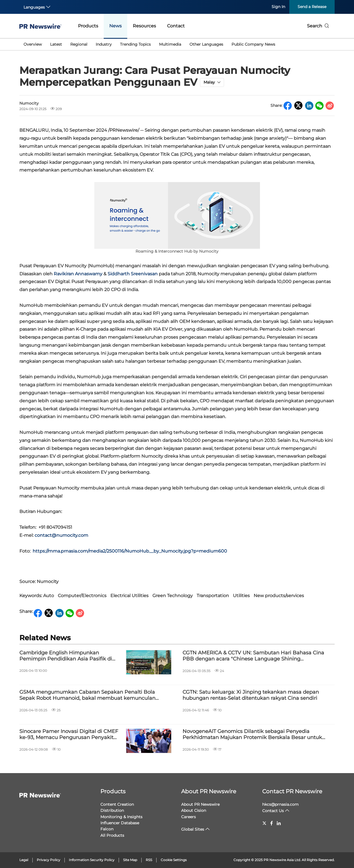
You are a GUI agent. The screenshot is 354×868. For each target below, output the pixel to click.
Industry (104, 44)
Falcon (107, 829)
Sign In (278, 7)
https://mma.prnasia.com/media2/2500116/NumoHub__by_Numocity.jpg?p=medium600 (130, 551)
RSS (149, 860)
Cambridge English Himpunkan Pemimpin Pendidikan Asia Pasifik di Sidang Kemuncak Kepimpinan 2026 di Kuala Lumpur (68, 656)
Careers (188, 817)
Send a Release (312, 7)
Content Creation (117, 804)
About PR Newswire (209, 791)
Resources (144, 26)
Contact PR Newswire (292, 791)
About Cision (194, 810)
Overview (33, 44)
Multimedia (170, 44)
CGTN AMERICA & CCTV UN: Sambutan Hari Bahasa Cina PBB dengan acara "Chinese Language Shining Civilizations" (253, 656)
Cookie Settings (174, 860)
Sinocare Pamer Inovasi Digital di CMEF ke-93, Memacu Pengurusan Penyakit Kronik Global (69, 734)
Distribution (112, 810)
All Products (112, 835)
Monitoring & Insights (121, 817)
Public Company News (253, 44)
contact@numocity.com (61, 535)
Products (88, 26)
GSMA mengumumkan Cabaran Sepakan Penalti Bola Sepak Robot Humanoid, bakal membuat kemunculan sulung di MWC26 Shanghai (87, 695)
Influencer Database (120, 823)
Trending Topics (135, 44)
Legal (24, 860)
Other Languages (206, 44)
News (115, 26)
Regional (79, 44)
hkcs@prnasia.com (280, 804)
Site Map (130, 860)
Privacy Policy (49, 860)
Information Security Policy (92, 860)
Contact (176, 26)
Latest (56, 44)
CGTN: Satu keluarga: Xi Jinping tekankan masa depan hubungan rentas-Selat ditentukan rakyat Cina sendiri (251, 695)
